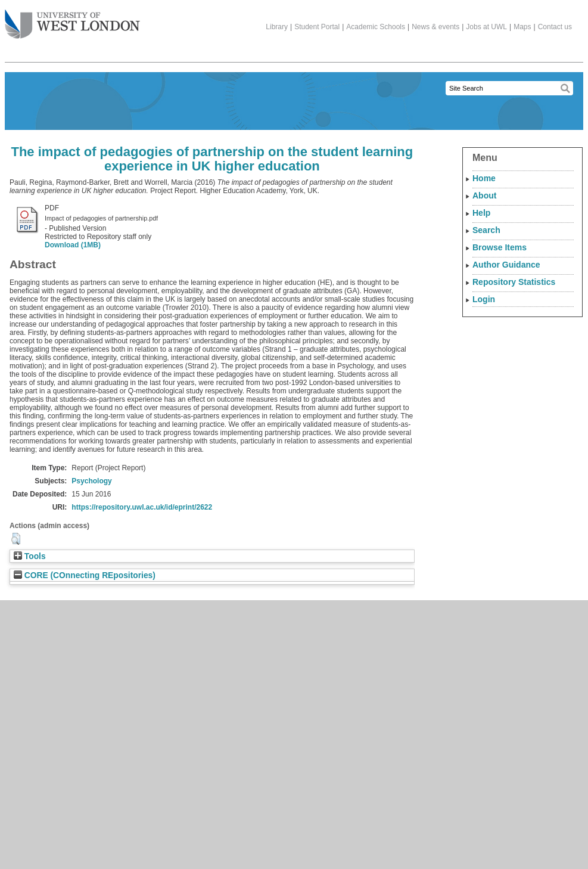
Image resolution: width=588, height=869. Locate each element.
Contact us (555, 27)
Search (486, 230)
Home (484, 178)
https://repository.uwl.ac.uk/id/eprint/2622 (142, 507)
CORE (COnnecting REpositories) (85, 575)
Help (481, 213)
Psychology (91, 481)
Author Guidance (506, 265)
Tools (30, 556)
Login (484, 299)
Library (277, 27)
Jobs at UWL (486, 27)
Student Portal (317, 27)
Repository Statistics (514, 282)
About (484, 195)
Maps (522, 27)
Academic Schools (376, 27)
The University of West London (72, 20)
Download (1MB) (73, 245)
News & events (435, 27)
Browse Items (500, 247)
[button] (16, 539)
